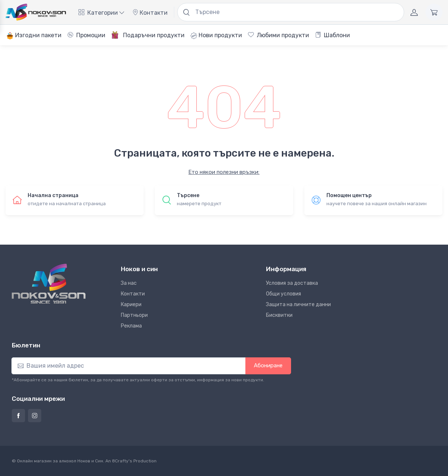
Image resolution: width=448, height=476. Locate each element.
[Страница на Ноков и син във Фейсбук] (18, 416)
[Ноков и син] (49, 284)
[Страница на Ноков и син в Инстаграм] (35, 416)
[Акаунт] (414, 12)
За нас (129, 283)
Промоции (86, 35)
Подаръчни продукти (148, 35)
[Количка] (434, 12)
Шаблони (332, 35)
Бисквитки (279, 315)
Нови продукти (216, 35)
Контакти (150, 13)
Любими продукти (279, 35)
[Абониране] (129, 366)
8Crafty (120, 461)
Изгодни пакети (34, 36)
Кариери (131, 304)
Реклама (131, 326)
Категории (101, 13)
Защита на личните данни (298, 304)
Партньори (134, 315)
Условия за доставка (292, 283)
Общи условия (283, 294)
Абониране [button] (268, 365)
